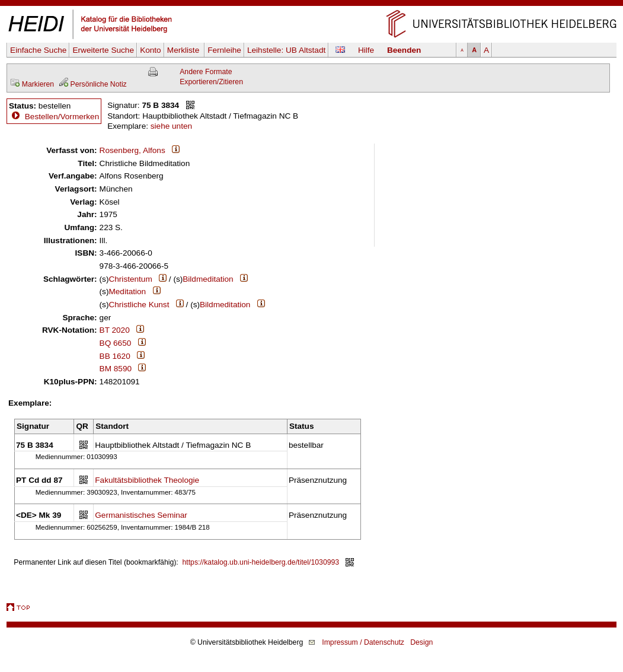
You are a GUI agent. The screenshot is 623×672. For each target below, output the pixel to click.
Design (421, 642)
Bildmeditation (208, 279)
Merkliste (184, 50)
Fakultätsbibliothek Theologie (147, 480)
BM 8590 (116, 369)
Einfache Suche (38, 50)
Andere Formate (206, 72)
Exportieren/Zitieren (211, 82)
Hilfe (366, 50)
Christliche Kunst (139, 305)
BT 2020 (115, 330)
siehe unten (171, 126)
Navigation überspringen (311, 5)
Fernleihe (224, 50)
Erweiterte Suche (103, 50)
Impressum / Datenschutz (363, 642)
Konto (151, 50)
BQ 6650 (116, 343)
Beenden (404, 50)
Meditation (127, 292)
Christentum (130, 279)
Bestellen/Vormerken (62, 117)
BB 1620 (115, 356)
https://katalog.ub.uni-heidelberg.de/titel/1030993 (261, 562)
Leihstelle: (286, 50)
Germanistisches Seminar (141, 515)
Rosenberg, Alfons (132, 150)
